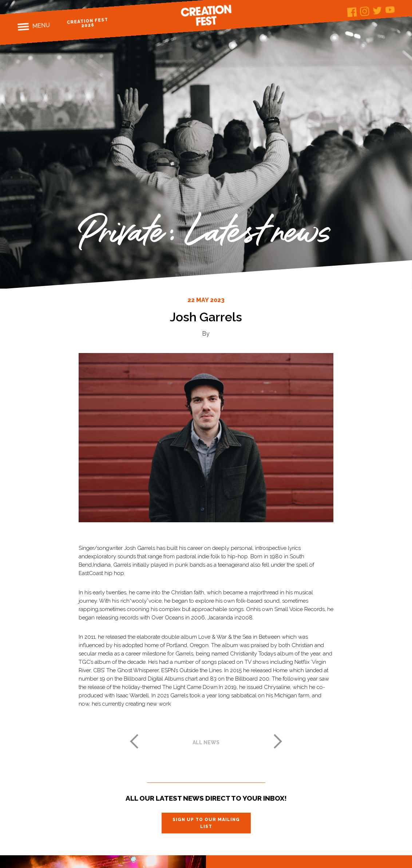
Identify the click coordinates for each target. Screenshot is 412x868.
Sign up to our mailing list (206, 823)
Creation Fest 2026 (88, 23)
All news (206, 742)
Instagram (365, 11)
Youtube (390, 10)
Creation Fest (206, 15)
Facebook (352, 12)
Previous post (134, 741)
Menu (41, 25)
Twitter (377, 10)
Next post (278, 741)
